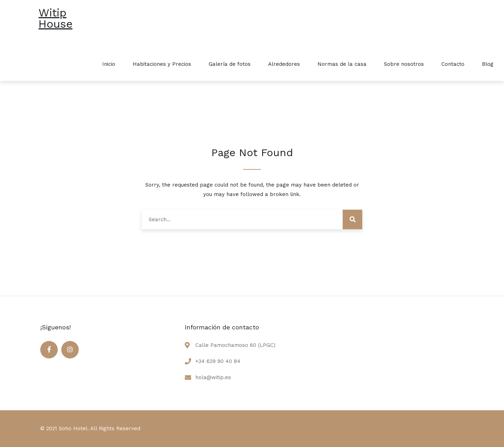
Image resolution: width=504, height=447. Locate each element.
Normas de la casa (342, 64)
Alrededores (284, 64)
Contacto (453, 64)
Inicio (109, 64)
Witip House (55, 18)
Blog (488, 64)
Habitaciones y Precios (162, 64)
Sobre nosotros (404, 64)
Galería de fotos (230, 64)
